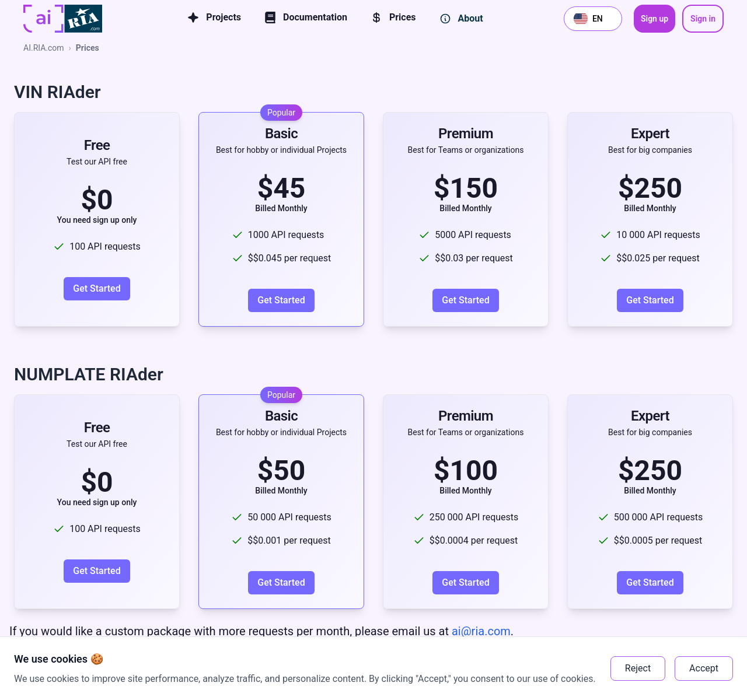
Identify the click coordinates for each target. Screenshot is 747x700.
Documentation (306, 17)
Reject (638, 668)
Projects (214, 17)
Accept (704, 668)
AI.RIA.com (44, 48)
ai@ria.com (480, 631)
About (461, 19)
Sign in (703, 19)
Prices (393, 17)
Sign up (655, 19)
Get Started (97, 288)
